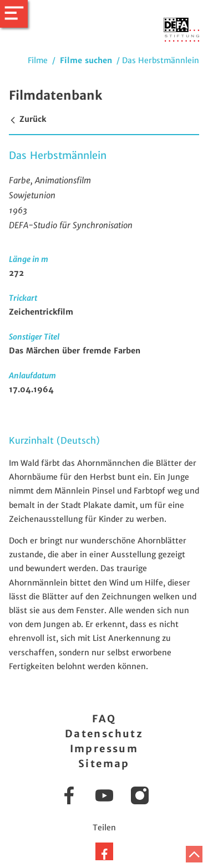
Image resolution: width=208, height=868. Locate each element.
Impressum (104, 749)
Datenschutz (104, 734)
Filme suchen (86, 60)
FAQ (104, 719)
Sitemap (104, 764)
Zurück (27, 119)
